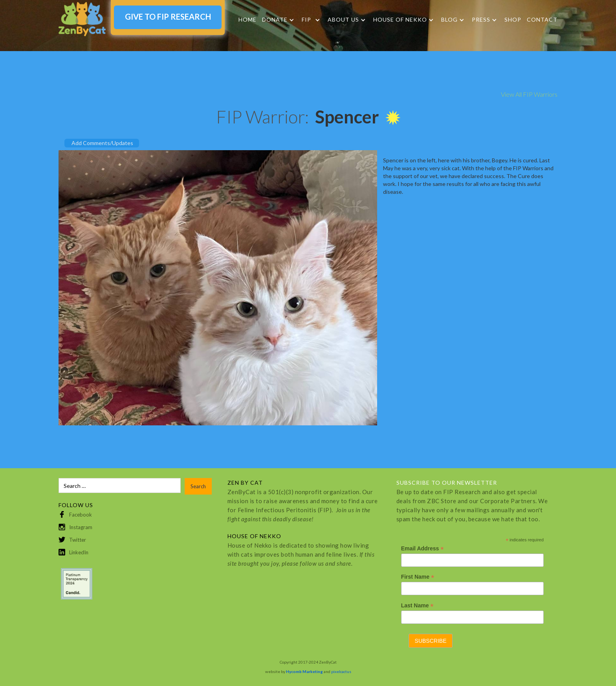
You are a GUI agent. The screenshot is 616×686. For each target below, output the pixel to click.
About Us (343, 20)
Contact (542, 19)
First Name (418, 577)
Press (481, 20)
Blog (449, 20)
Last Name (417, 606)
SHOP (513, 19)
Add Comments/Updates (102, 143)
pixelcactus (341, 671)
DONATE (275, 20)
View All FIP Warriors (529, 94)
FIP (306, 20)
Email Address (423, 549)
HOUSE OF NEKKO (400, 20)
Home (247, 19)
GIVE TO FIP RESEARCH (168, 17)
